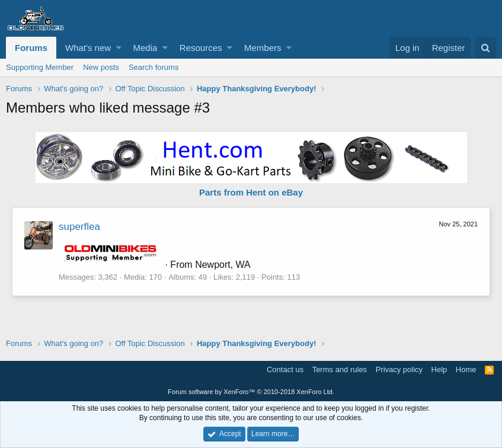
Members (263, 48)
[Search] (486, 48)
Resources (201, 48)
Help (439, 369)
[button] (119, 48)
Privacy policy (399, 369)
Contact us (285, 369)
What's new (88, 48)
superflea (79, 227)
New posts (101, 67)
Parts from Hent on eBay (251, 192)
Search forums (154, 67)
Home (466, 369)
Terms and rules (340, 369)
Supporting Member (40, 67)
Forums (31, 48)
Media (146, 48)
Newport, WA (223, 265)
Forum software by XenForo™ (251, 392)
